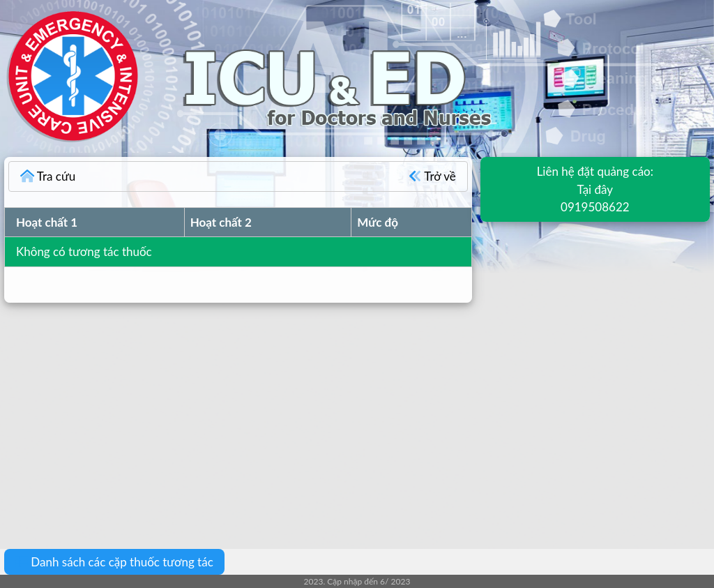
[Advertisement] (357, 416)
